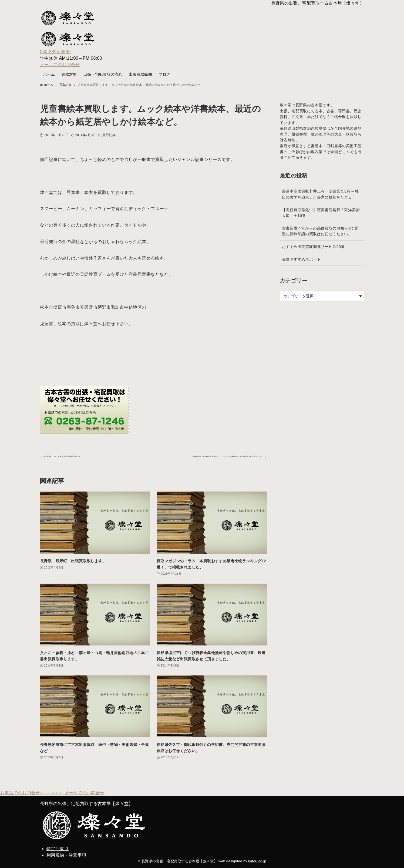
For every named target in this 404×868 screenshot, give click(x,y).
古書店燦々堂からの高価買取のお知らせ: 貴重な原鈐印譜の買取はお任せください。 (320, 231)
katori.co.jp (257, 861)
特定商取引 (58, 849)
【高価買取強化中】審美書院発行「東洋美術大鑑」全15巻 (321, 213)
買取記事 (109, 135)
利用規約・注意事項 (66, 855)
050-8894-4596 (55, 52)
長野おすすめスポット (301, 259)
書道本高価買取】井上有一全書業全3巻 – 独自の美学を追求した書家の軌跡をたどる (320, 194)
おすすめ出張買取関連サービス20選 (313, 247)
